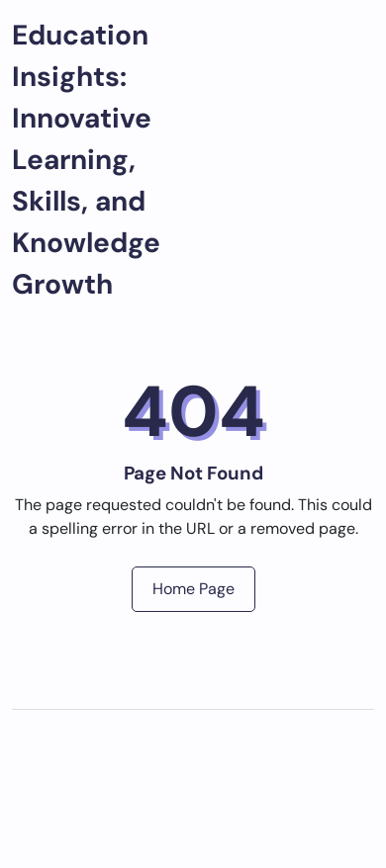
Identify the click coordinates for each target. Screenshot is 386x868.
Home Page (193, 589)
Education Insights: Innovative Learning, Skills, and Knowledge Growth (86, 160)
